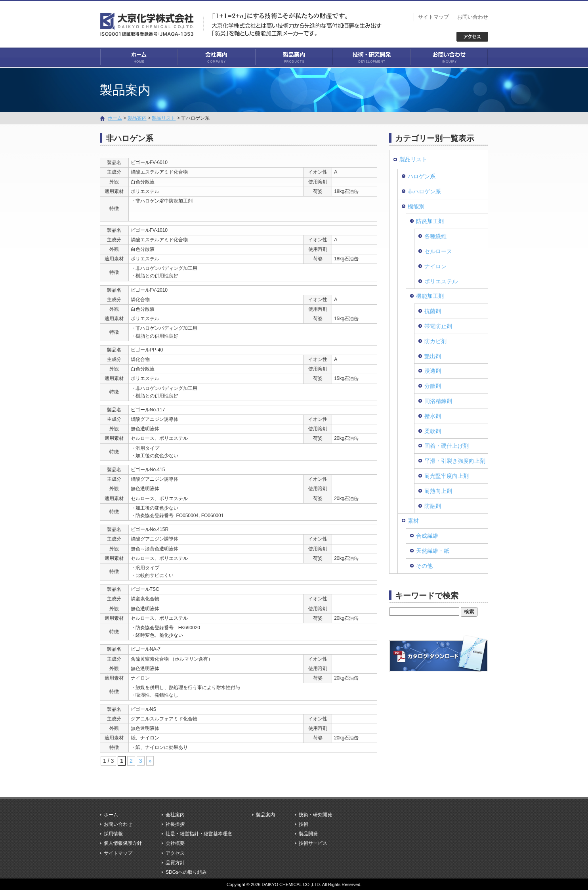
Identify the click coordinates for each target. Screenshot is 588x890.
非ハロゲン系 (424, 191)
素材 (413, 521)
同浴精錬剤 (438, 401)
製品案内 (294, 57)
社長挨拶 (175, 824)
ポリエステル (441, 281)
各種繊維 (435, 236)
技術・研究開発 (372, 57)
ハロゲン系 (422, 176)
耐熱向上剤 (438, 491)
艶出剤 (433, 356)
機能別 (416, 206)
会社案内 (216, 57)
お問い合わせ (473, 17)
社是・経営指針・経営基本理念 (199, 834)
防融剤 (433, 506)
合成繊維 (427, 535)
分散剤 (433, 386)
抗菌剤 (433, 311)
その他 (424, 565)
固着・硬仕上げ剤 (447, 446)
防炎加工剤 (430, 221)
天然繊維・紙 (433, 550)
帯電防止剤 (438, 326)
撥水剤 (433, 416)
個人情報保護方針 (123, 843)
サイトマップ (433, 17)
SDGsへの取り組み (186, 872)
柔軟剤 (433, 431)
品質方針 (175, 862)
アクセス (175, 853)
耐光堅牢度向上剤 (447, 476)
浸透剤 (433, 371)
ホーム (139, 57)
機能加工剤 (430, 296)
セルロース (438, 251)
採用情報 (113, 834)
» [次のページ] (150, 761)
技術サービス (313, 843)
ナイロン (435, 266)
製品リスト (164, 118)
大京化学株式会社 (151, 24)
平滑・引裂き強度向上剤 (455, 460)
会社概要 (175, 843)
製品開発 (308, 834)
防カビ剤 (435, 341)
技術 (304, 824)
